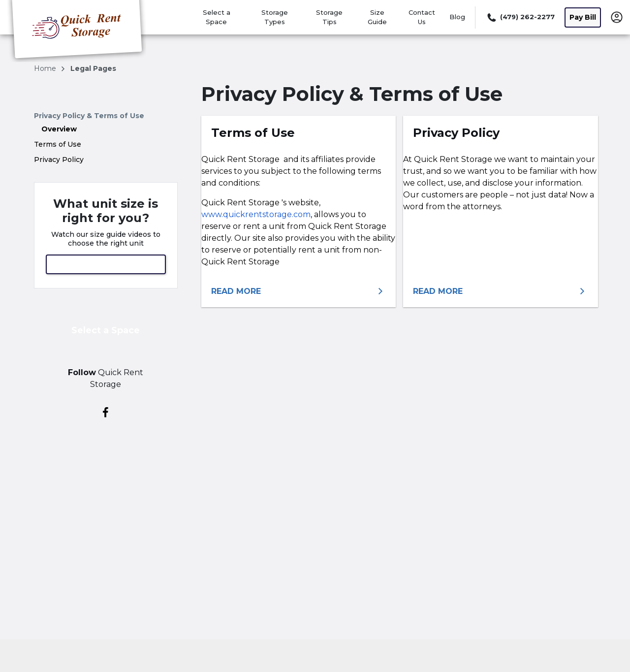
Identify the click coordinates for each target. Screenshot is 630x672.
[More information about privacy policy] (501, 291)
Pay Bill (583, 17)
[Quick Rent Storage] (77, 31)
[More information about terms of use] (299, 291)
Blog (457, 17)
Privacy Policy (59, 160)
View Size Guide (106, 264)
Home (46, 68)
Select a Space (106, 330)
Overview (59, 129)
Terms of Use (58, 144)
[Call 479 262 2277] (520, 17)
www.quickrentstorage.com (256, 214)
